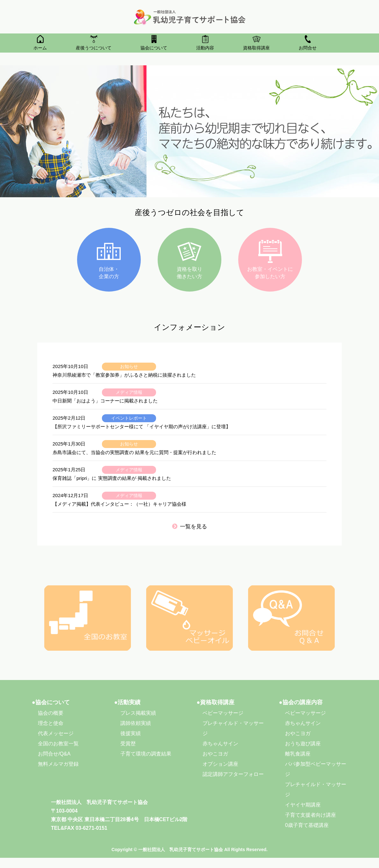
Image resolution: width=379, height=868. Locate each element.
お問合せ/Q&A (54, 754)
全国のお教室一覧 (58, 744)
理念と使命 (51, 723)
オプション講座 (220, 764)
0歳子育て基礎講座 (307, 825)
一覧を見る (190, 527)
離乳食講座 (298, 754)
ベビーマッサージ (223, 713)
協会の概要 (51, 713)
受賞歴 (128, 744)
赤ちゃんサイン (220, 744)
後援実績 (131, 733)
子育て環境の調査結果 (146, 754)
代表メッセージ (56, 733)
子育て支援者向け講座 (311, 815)
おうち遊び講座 (303, 744)
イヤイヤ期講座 (303, 805)
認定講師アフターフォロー (233, 774)
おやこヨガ (215, 754)
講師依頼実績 (136, 723)
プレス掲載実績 (138, 713)
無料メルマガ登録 (58, 764)
